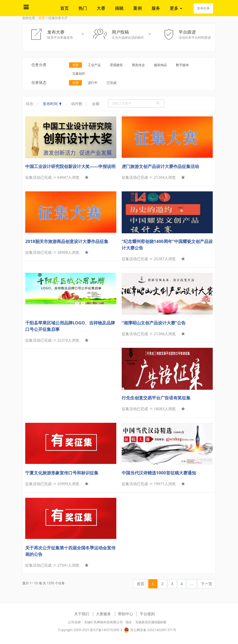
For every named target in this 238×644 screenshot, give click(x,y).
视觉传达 (138, 65)
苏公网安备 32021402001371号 (150, 630)
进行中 (93, 83)
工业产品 (94, 65)
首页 (64, 8)
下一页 (207, 584)
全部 (75, 65)
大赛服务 (103, 614)
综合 (30, 104)
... (192, 584)
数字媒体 (182, 65)
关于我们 (82, 614)
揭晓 (119, 8)
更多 (176, 8)
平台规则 (147, 614)
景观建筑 (116, 65)
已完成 (111, 83)
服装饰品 (160, 65)
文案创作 (79, 74)
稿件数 (77, 104)
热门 (83, 8)
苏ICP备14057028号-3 (106, 630)
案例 (138, 8)
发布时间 (52, 104)
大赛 (101, 8)
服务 (156, 8)
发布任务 (203, 8)
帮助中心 (125, 614)
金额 (96, 104)
